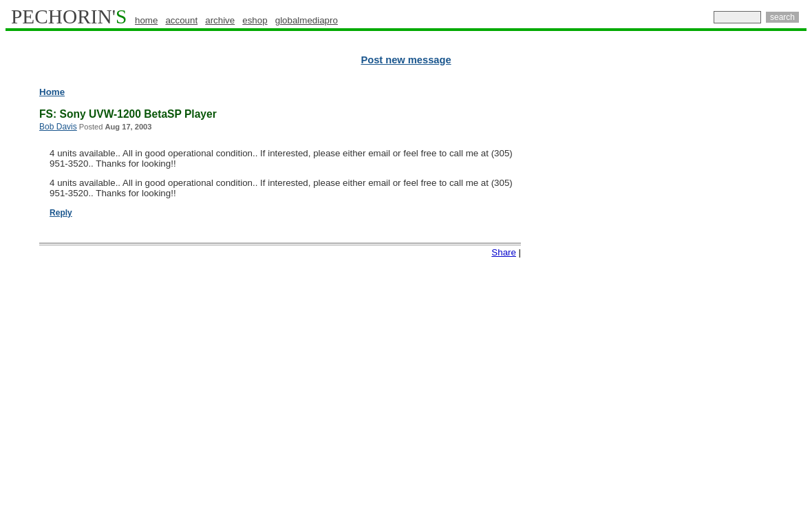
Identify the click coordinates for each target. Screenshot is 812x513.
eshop (255, 20)
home (146, 20)
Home (52, 92)
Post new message (406, 60)
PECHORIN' (69, 17)
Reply (61, 213)
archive (220, 20)
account (181, 20)
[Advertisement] (747, 296)
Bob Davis (58, 127)
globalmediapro (307, 20)
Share (504, 252)
